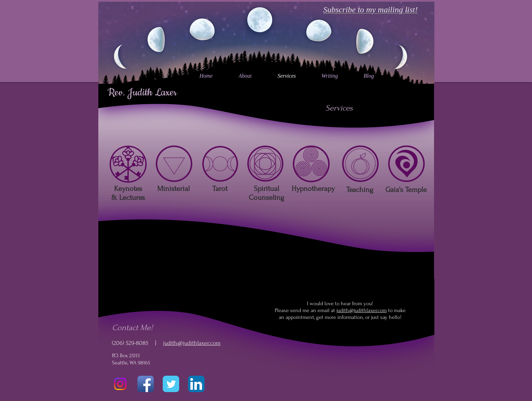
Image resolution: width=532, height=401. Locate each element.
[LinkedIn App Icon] (196, 384)
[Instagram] (120, 384)
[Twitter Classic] (171, 384)
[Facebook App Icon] (146, 384)
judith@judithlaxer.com (192, 343)
